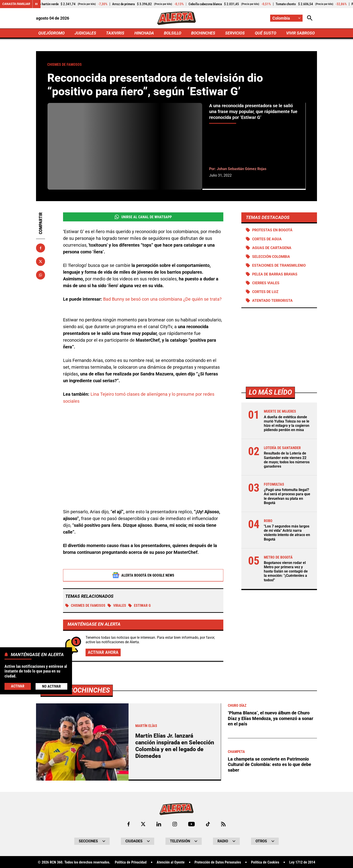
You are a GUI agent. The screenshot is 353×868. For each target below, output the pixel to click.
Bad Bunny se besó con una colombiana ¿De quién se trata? (162, 299)
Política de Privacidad (131, 862)
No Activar (51, 686)
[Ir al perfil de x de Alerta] (143, 824)
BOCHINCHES (203, 33)
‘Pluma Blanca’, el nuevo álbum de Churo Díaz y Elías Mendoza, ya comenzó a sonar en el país (270, 718)
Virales (117, 605)
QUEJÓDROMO (51, 33)
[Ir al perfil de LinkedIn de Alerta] (159, 824)
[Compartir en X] (41, 261)
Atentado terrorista (272, 301)
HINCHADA (144, 33)
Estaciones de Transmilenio (279, 265)
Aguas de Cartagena (272, 248)
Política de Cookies (265, 862)
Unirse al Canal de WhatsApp (143, 217)
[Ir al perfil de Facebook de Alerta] (128, 824)
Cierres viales (266, 283)
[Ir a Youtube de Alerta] (191, 824)
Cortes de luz (265, 292)
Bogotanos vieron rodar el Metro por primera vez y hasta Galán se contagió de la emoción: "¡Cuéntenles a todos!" (286, 572)
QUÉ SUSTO (266, 33)
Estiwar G (139, 605)
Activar (18, 686)
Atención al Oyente (171, 862)
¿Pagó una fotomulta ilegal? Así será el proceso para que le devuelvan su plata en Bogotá (287, 496)
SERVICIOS (235, 33)
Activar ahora (103, 652)
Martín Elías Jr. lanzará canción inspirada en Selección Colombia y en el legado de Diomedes (175, 745)
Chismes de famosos (85, 605)
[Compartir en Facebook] (41, 248)
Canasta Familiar (16, 4)
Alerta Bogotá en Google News (143, 575)
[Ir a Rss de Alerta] (224, 824)
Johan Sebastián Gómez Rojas (242, 169)
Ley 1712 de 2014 (302, 862)
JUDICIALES (85, 33)
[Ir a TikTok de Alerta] (208, 824)
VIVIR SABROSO (300, 33)
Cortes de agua (267, 239)
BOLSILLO (173, 33)
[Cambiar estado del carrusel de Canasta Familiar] (36, 4)
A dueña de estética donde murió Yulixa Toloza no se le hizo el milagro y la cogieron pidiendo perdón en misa (287, 424)
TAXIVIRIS (115, 33)
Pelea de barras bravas (275, 274)
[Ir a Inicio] (176, 18)
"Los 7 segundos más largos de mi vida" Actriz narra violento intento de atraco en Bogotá (287, 533)
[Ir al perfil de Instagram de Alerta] (175, 824)
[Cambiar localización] (286, 18)
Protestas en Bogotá (272, 230)
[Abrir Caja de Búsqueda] (310, 18)
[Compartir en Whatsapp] (41, 275)
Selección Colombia (271, 257)
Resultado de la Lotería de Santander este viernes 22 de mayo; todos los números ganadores (287, 460)
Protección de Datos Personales (218, 862)
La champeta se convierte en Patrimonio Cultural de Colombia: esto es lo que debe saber (269, 763)
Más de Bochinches (77, 690)
